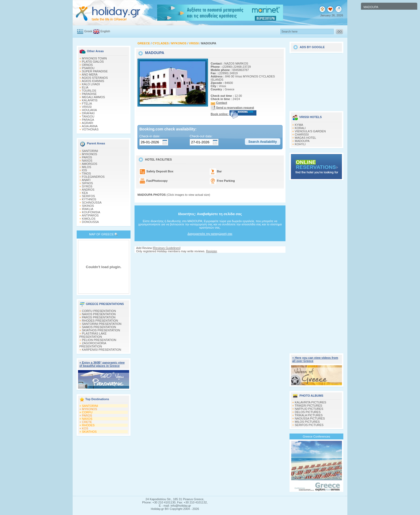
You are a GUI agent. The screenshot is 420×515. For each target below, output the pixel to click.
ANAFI (86, 180)
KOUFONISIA (91, 212)
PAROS (87, 157)
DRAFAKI (88, 113)
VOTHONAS (90, 129)
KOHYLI (300, 144)
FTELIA (87, 104)
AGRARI (87, 123)
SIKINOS (88, 206)
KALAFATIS (90, 100)
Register (211, 251)
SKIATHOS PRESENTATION (101, 330)
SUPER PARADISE (95, 71)
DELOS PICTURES (308, 412)
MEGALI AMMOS (94, 97)
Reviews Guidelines (167, 248)
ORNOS (87, 65)
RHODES (88, 425)
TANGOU (88, 116)
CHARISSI (302, 134)
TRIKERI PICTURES (308, 406)
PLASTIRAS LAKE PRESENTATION (93, 335)
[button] (263, 142)
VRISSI (87, 107)
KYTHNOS (89, 199)
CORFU (87, 412)
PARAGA (88, 120)
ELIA (85, 87)
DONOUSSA (91, 222)
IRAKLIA (88, 209)
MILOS (87, 167)
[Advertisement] (210, 258)
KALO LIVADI (91, 84)
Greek (88, 31)
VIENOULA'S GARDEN (310, 131)
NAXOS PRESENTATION (99, 314)
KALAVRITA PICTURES (311, 402)
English (105, 31)
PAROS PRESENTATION (99, 317)
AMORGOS (89, 164)
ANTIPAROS (90, 215)
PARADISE (89, 94)
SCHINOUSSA (92, 203)
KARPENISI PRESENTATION (102, 350)
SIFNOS (88, 183)
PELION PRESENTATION (99, 340)
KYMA (299, 125)
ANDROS (88, 190)
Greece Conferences (316, 436)
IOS (85, 170)
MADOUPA (302, 141)
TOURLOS (89, 91)
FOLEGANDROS (93, 177)
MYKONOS (90, 154)
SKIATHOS (89, 432)
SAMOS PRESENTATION (99, 327)
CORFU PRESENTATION (99, 311)
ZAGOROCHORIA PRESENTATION (93, 345)
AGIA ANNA (90, 126)
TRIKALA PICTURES (309, 415)
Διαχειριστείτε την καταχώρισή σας (210, 234)
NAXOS (87, 161)
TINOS (86, 173)
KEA (85, 193)
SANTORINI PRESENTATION (102, 324)
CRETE (87, 422)
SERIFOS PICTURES (309, 425)
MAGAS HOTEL (306, 138)
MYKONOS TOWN (95, 58)
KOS (85, 428)
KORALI (300, 128)
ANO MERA (90, 74)
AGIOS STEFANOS (95, 78)
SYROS (87, 186)
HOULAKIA (90, 110)
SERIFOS (89, 196)
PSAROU (88, 68)
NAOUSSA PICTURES (310, 418)
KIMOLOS (89, 219)
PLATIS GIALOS (93, 62)
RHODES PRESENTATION (100, 321)
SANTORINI (90, 151)
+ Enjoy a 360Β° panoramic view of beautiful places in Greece (102, 364)
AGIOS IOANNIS (93, 81)
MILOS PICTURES (307, 422)
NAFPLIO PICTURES (309, 409)
